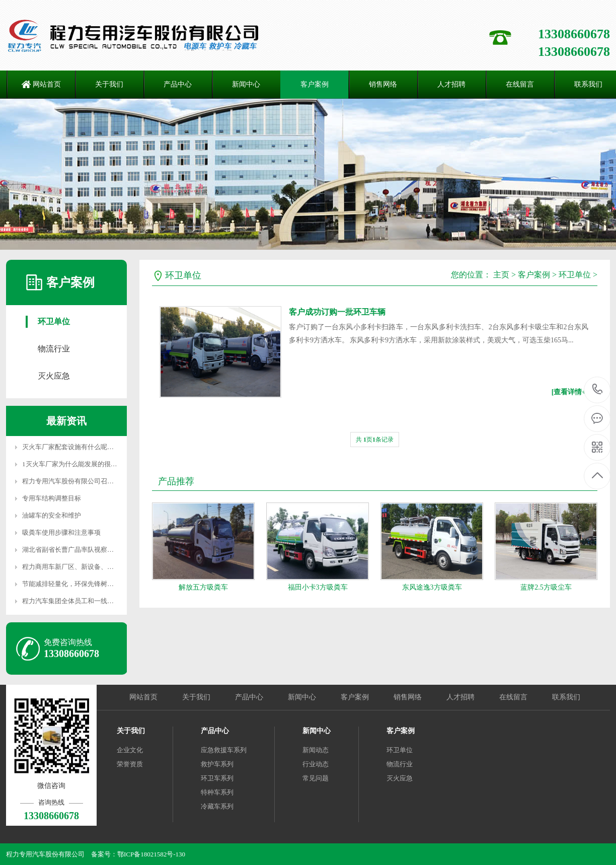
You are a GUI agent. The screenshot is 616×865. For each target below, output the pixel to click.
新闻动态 (316, 750)
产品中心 (178, 84)
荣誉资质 (130, 764)
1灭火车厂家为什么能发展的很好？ (73, 464)
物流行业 (54, 349)
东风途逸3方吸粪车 (432, 587)
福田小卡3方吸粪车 (318, 587)
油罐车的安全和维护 (52, 515)
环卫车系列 (217, 778)
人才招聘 (451, 84)
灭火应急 (54, 376)
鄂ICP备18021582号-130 (151, 854)
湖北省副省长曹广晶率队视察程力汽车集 (81, 550)
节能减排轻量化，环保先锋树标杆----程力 (82, 584)
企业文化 (130, 750)
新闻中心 (246, 84)
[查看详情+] (570, 392)
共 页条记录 (375, 440)
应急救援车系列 (224, 750)
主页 (501, 275)
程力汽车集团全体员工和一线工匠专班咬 (81, 601)
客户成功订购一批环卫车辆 (337, 312)
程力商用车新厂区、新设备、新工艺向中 (81, 567)
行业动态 (316, 764)
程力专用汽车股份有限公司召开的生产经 (81, 481)
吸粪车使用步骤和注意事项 (61, 532)
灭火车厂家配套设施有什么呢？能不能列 (81, 447)
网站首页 (47, 84)
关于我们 (109, 84)
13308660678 (598, 389)
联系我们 (566, 697)
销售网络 (383, 84)
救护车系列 (217, 764)
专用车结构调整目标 (52, 498)
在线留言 (520, 84)
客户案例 (315, 84)
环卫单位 (54, 321)
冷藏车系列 (217, 806)
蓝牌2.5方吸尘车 (546, 587)
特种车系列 (217, 792)
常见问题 (316, 778)
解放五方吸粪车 (203, 587)
